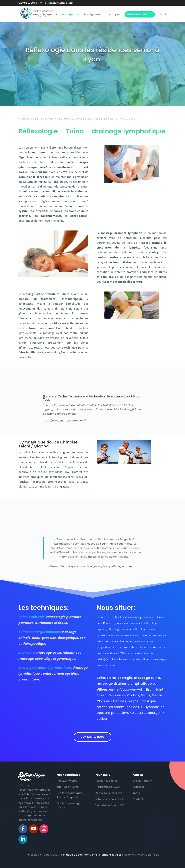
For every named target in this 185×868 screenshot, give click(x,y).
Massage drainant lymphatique (45, 668)
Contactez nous (92, 737)
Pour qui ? (69, 15)
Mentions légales (110, 855)
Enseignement (94, 15)
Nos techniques (44, 15)
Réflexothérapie (32, 617)
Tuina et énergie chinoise (39, 632)
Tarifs (163, 15)
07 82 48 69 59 (29, 3)
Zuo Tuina (27, 653)
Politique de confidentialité (79, 855)
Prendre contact (140, 14)
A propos (114, 15)
